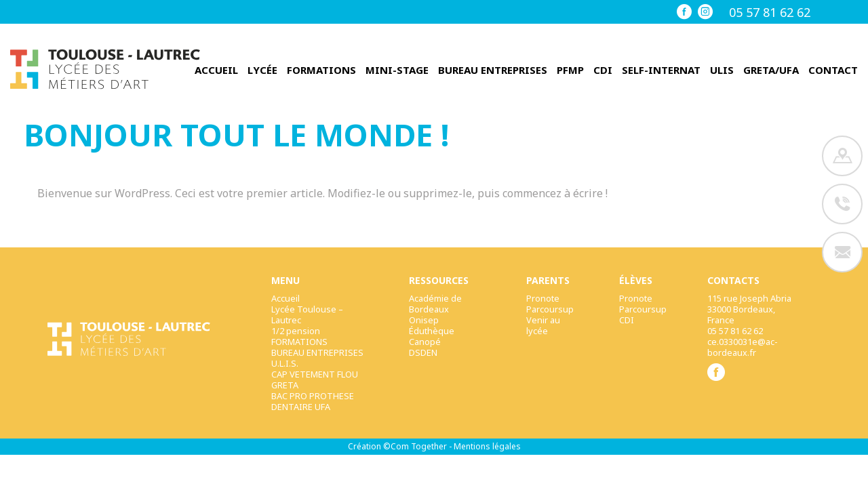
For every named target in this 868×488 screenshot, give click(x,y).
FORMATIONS (321, 70)
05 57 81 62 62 (770, 12)
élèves (636, 281)
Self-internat (661, 70)
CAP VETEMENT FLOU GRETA (315, 380)
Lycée (262, 70)
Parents (548, 281)
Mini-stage (397, 70)
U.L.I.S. (285, 363)
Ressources (439, 281)
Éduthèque (432, 331)
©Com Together (415, 446)
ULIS (722, 70)
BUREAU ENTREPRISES (493, 70)
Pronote (543, 298)
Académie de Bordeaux (435, 304)
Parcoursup (550, 309)
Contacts (733, 281)
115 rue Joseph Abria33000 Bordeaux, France (749, 309)
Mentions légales (487, 446)
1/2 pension (296, 331)
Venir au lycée (543, 325)
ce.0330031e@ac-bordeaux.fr (743, 347)
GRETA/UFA (771, 70)
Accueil (216, 70)
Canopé (425, 342)
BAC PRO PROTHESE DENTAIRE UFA (313, 401)
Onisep (424, 320)
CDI (603, 70)
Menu (285, 281)
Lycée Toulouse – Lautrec (307, 314)
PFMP (570, 70)
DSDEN (423, 352)
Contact (833, 70)
